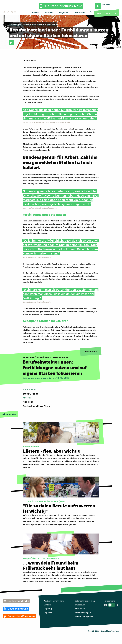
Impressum (80, 605)
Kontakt (47, 605)
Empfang (48, 609)
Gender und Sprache (84, 616)
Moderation (80, 12)
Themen (35, 12)
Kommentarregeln (83, 613)
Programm (64, 12)
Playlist (108, 13)
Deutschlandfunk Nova (54, 601)
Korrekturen (80, 609)
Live (99, 13)
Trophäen (48, 613)
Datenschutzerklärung (85, 601)
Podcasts (49, 12)
